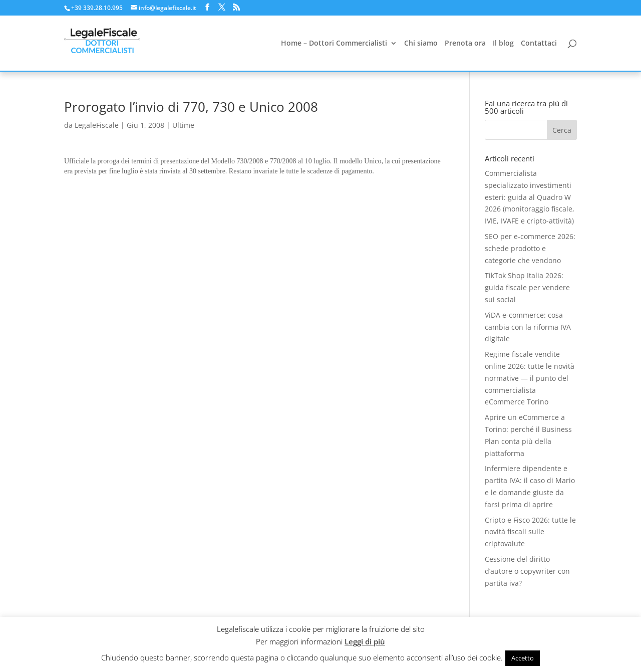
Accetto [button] (523, 658)
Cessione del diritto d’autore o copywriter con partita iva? (527, 571)
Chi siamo (421, 44)
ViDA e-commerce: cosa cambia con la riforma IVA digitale (528, 327)
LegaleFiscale (97, 125)
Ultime (183, 125)
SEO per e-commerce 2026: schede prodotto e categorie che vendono (530, 248)
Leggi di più (365, 641)
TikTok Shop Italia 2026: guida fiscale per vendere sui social (527, 287)
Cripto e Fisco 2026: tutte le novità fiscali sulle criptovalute (530, 532)
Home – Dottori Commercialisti (334, 44)
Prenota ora (465, 44)
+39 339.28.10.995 (97, 8)
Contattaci (539, 44)
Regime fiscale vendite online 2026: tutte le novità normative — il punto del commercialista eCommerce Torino (530, 378)
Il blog (503, 44)
